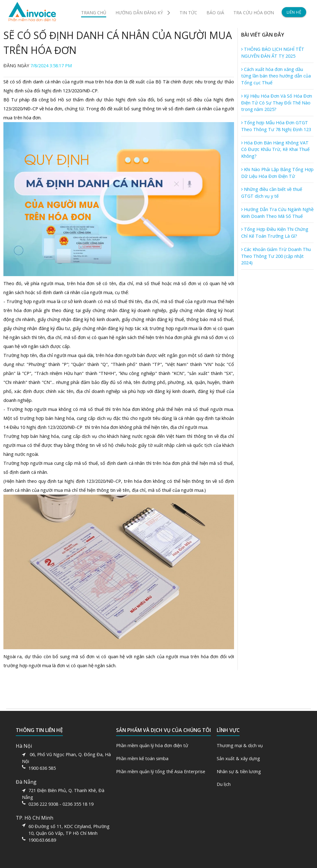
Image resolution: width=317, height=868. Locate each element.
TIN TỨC (188, 13)
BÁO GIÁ (215, 13)
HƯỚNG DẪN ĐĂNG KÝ (143, 12)
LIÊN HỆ (294, 12)
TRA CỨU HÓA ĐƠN (254, 13)
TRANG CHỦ (94, 13)
